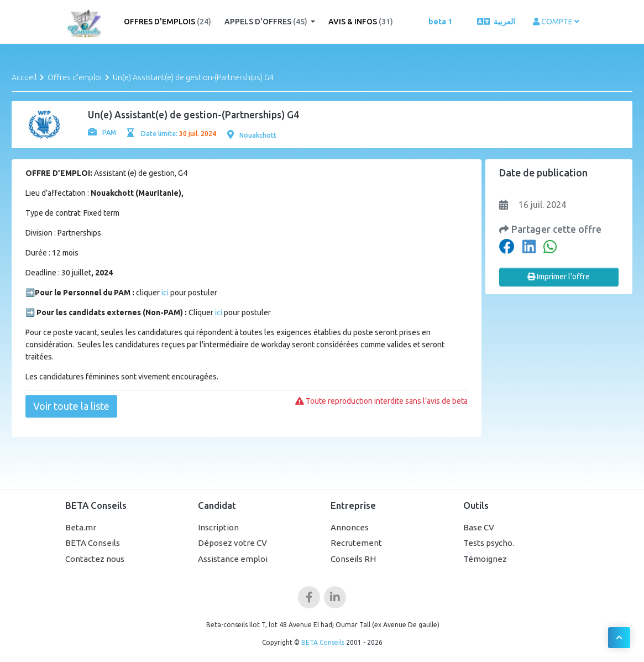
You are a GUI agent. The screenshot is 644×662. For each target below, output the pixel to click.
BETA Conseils (93, 543)
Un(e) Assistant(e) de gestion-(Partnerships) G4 (193, 77)
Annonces (350, 527)
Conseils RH (353, 559)
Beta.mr (81, 527)
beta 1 (440, 22)
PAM (102, 132)
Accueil (24, 77)
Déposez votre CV (232, 543)
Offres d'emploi (75, 77)
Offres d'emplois (167, 22)
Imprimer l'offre (559, 277)
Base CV (479, 527)
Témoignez (485, 559)
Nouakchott (252, 135)
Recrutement (356, 543)
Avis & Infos (361, 22)
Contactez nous (95, 559)
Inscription (218, 527)
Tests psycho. (489, 543)
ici (164, 293)
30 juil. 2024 (198, 134)
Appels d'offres (267, 22)
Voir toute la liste (71, 406)
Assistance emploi (233, 559)
